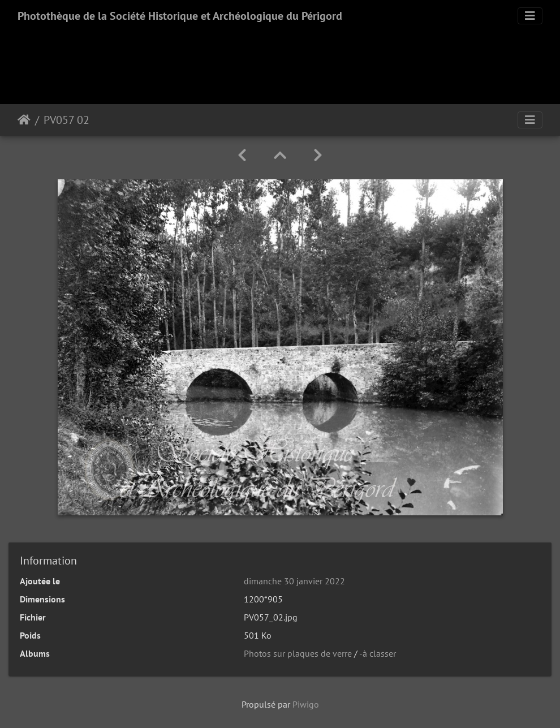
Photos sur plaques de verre (298, 653)
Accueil (24, 120)
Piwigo (306, 704)
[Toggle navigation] (530, 16)
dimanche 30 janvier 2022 (294, 581)
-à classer (378, 653)
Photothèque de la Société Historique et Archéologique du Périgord (180, 16)
